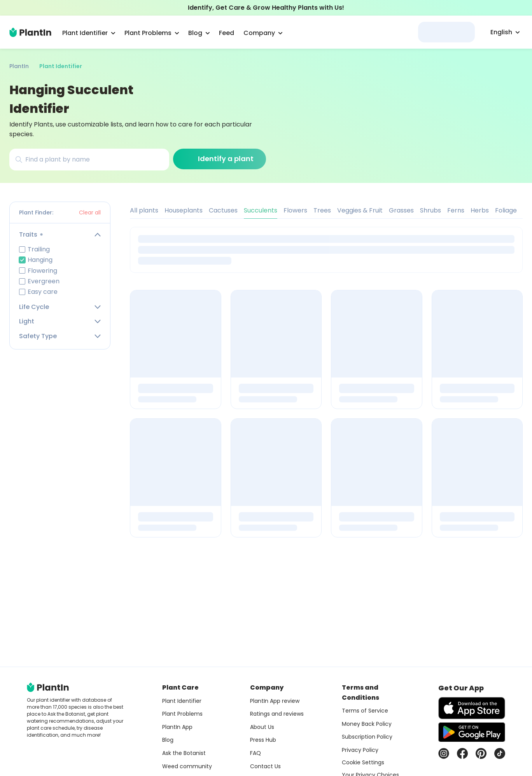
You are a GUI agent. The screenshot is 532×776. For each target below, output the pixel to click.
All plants (144, 210)
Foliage (506, 210)
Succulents (261, 210)
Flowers (295, 210)
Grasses (401, 210)
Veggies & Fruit (360, 210)
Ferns (456, 210)
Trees (322, 210)
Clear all (90, 212)
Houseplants (184, 210)
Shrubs (430, 210)
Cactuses (223, 210)
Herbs (480, 210)
